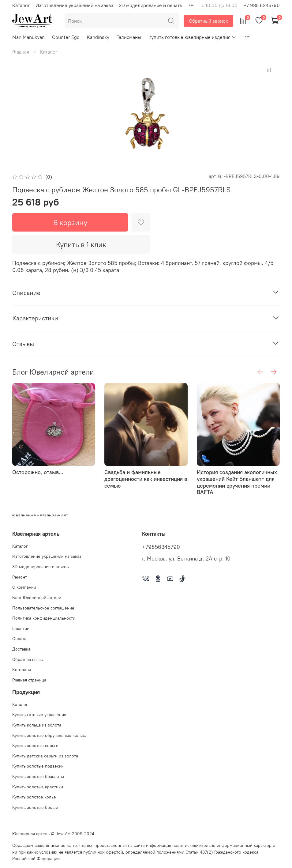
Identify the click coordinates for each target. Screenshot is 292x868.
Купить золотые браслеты (38, 776)
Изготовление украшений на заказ (74, 5)
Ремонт (20, 577)
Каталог (21, 5)
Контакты (22, 670)
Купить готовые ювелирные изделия (192, 37)
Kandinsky (98, 37)
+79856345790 (161, 547)
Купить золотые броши (35, 807)
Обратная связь (28, 659)
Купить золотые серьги (35, 745)
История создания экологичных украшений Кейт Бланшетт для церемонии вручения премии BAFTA (237, 482)
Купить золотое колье (34, 797)
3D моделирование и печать (150, 5)
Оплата (19, 639)
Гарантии (21, 628)
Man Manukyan (28, 37)
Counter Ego (66, 37)
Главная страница (29, 680)
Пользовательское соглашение (43, 608)
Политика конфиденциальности (44, 618)
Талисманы (129, 37)
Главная (21, 52)
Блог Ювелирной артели (37, 598)
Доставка (21, 649)
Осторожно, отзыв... (38, 472)
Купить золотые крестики (38, 787)
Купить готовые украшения (39, 715)
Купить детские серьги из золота (45, 756)
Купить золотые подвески (38, 766)
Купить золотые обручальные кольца (49, 735)
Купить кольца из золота (37, 725)
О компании (24, 587)
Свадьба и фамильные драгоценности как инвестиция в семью (146, 479)
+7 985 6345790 (262, 5)
